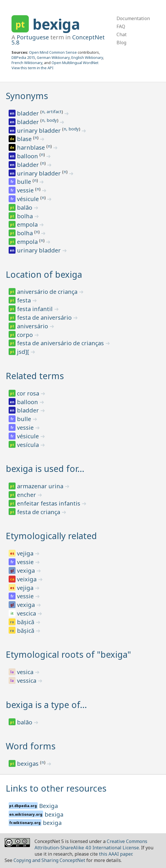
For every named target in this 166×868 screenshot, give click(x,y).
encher (27, 495)
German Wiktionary (53, 57)
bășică (26, 622)
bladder (29, 113)
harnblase (32, 147)
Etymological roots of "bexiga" (68, 654)
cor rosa (29, 393)
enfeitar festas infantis (49, 503)
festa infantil (36, 309)
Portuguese (33, 37)
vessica (27, 681)
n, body (49, 120)
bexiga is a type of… (46, 705)
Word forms (31, 746)
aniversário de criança (48, 292)
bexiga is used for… (45, 469)
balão (25, 208)
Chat (122, 34)
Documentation (133, 18)
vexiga (27, 571)
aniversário (33, 326)
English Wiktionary (87, 57)
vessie (26, 190)
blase (25, 139)
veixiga (27, 579)
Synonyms (27, 96)
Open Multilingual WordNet (75, 63)
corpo (26, 335)
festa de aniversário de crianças (61, 343)
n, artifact (52, 111)
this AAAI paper (116, 854)
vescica (27, 613)
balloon (28, 156)
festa (25, 300)
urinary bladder (40, 131)
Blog (121, 43)
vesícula (29, 445)
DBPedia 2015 (23, 57)
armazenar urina (41, 486)
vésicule (29, 199)
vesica (26, 672)
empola (28, 224)
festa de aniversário (45, 318)
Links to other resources (56, 788)
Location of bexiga (44, 274)
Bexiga (48, 806)
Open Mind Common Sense (53, 52)
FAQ (121, 26)
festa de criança (39, 512)
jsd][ (24, 352)
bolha (26, 216)
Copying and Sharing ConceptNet (49, 860)
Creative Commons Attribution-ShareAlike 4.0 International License (91, 844)
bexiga (56, 24)
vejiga (26, 553)
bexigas (28, 764)
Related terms (35, 376)
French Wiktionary (27, 63)
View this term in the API (33, 68)
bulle (25, 182)
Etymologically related (51, 536)
